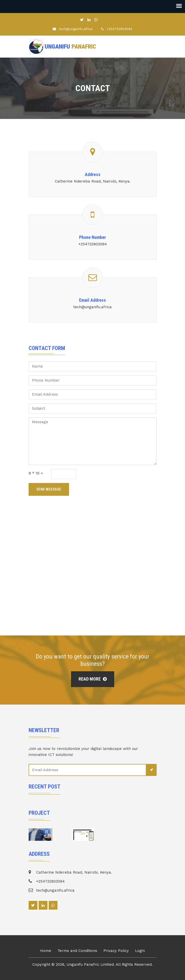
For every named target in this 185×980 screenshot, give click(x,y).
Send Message (49, 489)
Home (46, 951)
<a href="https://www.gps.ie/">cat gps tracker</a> (93, 579)
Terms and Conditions (77, 951)
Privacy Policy (116, 951)
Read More (93, 679)
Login (140, 951)
